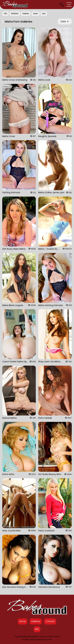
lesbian (15, 13)
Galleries (36, 621)
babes (26, 13)
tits (5, 13)
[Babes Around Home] (15, 5)
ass (44, 13)
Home (23, 621)
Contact (50, 621)
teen (36, 13)
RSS (37, 629)
